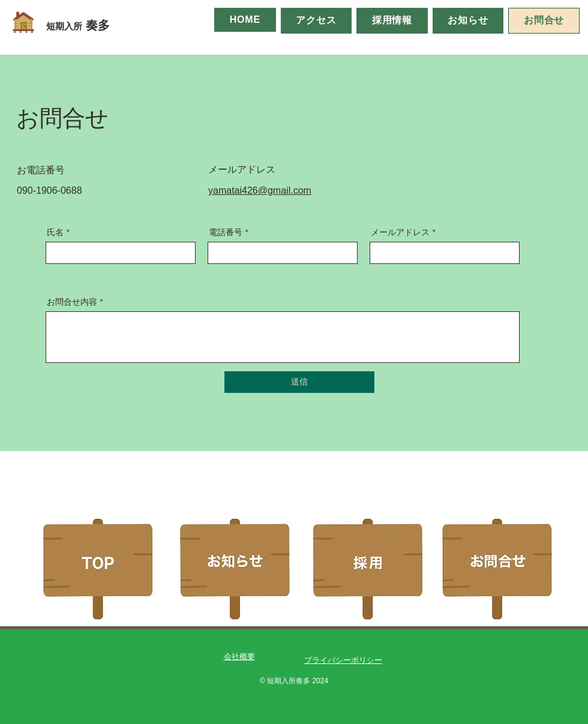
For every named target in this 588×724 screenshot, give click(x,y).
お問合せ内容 (72, 302)
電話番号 (226, 232)
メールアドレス (400, 232)
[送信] (299, 382)
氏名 (55, 232)
